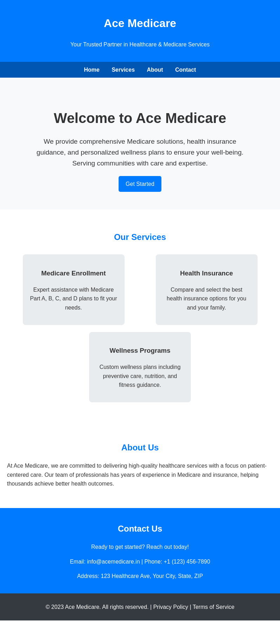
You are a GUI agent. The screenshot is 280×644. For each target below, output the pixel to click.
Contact (186, 70)
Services (123, 70)
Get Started (140, 184)
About (155, 70)
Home (92, 70)
